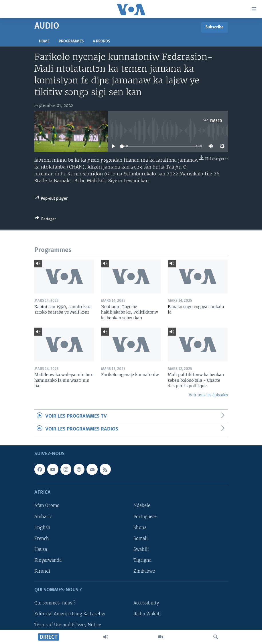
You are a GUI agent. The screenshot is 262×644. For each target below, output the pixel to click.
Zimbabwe (144, 571)
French (42, 538)
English (42, 527)
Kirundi (42, 571)
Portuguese (145, 516)
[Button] (45, 220)
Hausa (41, 549)
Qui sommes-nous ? (55, 603)
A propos (101, 41)
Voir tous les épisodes (208, 395)
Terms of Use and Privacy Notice (68, 625)
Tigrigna (142, 560)
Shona (140, 527)
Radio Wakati (147, 614)
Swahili (141, 549)
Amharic (43, 516)
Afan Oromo (47, 506)
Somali (141, 538)
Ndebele (142, 506)
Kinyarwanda (48, 560)
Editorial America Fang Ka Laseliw (70, 614)
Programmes (71, 41)
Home (44, 41)
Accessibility (146, 603)
